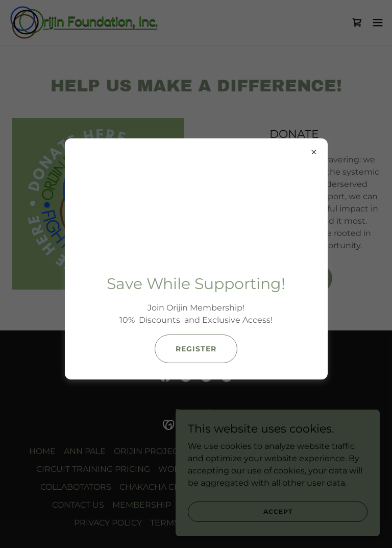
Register (196, 349)
